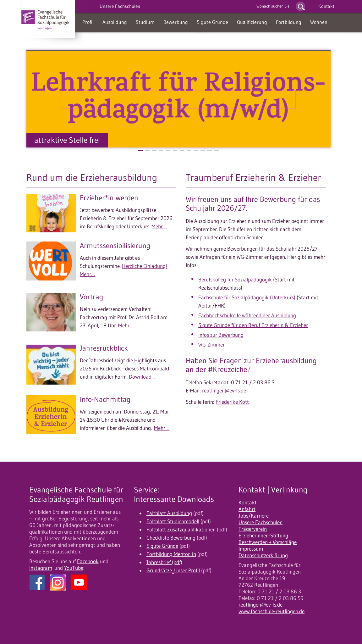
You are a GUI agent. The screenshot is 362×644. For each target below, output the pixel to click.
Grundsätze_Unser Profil (173, 570)
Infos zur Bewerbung (221, 335)
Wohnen (319, 22)
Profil (88, 22)
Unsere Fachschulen (261, 522)
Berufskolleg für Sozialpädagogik (235, 280)
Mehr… (88, 274)
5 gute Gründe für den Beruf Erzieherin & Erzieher (253, 325)
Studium (145, 22)
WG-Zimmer (211, 345)
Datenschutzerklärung (263, 555)
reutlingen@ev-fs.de (224, 391)
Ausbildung (115, 22)
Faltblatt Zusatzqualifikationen (181, 530)
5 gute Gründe (212, 22)
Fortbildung (289, 22)
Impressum (251, 549)
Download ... (142, 377)
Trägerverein (253, 529)
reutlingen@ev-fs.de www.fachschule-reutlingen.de (271, 608)
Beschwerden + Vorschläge (268, 542)
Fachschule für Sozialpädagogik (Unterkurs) (247, 297)
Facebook (88, 561)
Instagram (41, 568)
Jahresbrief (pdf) (164, 562)
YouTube (74, 568)
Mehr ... (159, 226)
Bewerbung (176, 22)
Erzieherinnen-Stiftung (263, 536)
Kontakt (326, 6)
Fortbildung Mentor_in (171, 554)
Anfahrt (247, 509)
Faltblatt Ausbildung (169, 513)
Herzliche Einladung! (145, 266)
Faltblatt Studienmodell (173, 521)
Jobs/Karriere (254, 516)
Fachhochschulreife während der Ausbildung (247, 315)
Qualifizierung (252, 22)
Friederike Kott (232, 402)
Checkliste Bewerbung (171, 538)
